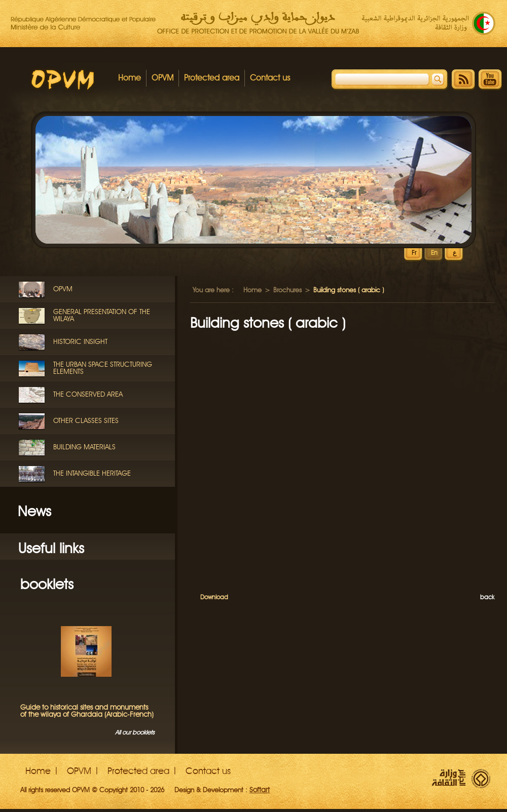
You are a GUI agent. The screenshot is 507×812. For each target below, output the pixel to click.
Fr (414, 253)
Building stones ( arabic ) (268, 323)
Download (214, 597)
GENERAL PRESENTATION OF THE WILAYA (102, 315)
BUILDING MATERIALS (84, 447)
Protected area (212, 78)
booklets (47, 584)
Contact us (270, 78)
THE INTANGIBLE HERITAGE (92, 473)
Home (130, 78)
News (34, 511)
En (434, 253)
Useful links (51, 548)
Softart (260, 790)
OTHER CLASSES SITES (86, 421)
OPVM (162, 78)
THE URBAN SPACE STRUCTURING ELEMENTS (103, 368)
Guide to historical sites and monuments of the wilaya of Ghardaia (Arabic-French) (87, 711)
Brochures (287, 290)
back (487, 597)
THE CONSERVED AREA (88, 394)
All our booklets (135, 732)
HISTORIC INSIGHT (80, 342)
